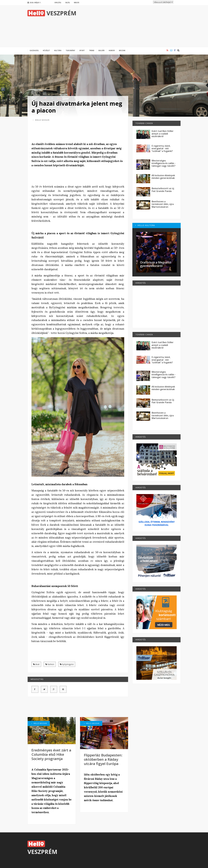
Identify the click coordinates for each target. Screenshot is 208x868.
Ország (58, 2)
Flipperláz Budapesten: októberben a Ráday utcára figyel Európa (103, 759)
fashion (50, 664)
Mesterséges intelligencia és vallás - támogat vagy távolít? (164, 163)
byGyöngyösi (67, 664)
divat (36, 664)
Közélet (46, 50)
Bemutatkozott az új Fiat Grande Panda (163, 190)
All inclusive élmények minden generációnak (163, 177)
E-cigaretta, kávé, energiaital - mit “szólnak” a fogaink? (162, 149)
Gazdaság (34, 50)
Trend (92, 50)
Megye (77, 2)
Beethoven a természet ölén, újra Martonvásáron (163, 204)
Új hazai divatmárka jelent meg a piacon (77, 107)
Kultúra (58, 50)
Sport (82, 50)
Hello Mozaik (41, 120)
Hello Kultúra (145, 225)
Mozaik (122, 50)
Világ (68, 2)
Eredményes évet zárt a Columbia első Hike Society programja (51, 754)
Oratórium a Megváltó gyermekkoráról (156, 264)
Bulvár (102, 50)
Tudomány (70, 50)
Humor (112, 50)
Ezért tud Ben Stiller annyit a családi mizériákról (163, 134)
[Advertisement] (130, 26)
